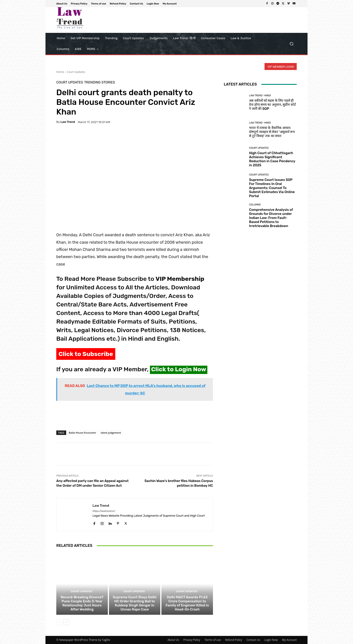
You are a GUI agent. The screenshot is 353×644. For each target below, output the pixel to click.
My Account (289, 640)
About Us (173, 640)
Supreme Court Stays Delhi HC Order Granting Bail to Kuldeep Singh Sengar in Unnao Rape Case (135, 603)
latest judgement (111, 433)
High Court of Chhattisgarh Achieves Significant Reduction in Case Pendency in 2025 (272, 159)
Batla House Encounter (83, 433)
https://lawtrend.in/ (104, 511)
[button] (291, 44)
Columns (255, 205)
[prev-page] (59, 622)
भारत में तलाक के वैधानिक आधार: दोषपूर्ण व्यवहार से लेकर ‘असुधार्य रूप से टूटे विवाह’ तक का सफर (272, 132)
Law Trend (68, 122)
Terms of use (213, 640)
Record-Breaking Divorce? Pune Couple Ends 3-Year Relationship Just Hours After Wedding (82, 603)
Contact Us (253, 640)
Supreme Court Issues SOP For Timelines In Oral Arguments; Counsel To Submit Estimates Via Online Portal (272, 188)
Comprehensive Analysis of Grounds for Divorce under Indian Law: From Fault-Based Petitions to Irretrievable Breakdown (271, 218)
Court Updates (76, 72)
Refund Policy (234, 640)
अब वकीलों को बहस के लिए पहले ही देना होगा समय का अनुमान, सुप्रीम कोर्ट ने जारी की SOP (273, 105)
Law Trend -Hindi (260, 96)
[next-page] (66, 622)
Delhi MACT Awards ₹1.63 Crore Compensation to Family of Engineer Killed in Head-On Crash (187, 603)
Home (60, 72)
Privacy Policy (192, 640)
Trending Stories (100, 82)
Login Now (271, 640)
